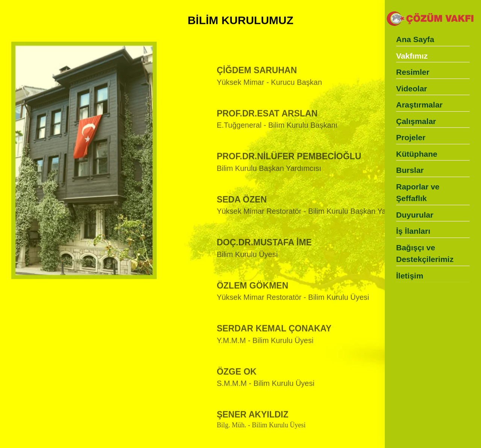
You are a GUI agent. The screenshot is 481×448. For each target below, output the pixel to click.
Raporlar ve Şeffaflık (418, 193)
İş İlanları (413, 231)
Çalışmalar (416, 121)
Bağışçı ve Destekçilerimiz (425, 254)
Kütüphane (417, 154)
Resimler (413, 72)
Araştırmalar (419, 105)
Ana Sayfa (415, 39)
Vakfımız (412, 56)
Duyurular (415, 215)
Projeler (411, 137)
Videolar (411, 89)
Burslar (410, 170)
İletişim (410, 276)
